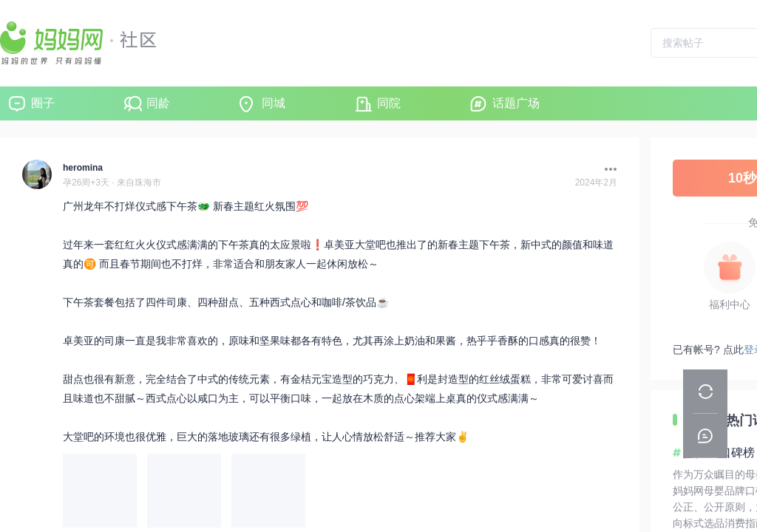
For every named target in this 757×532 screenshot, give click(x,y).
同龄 (158, 103)
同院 (389, 103)
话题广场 (516, 103)
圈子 (43, 103)
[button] (607, 169)
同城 (274, 103)
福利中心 (730, 304)
